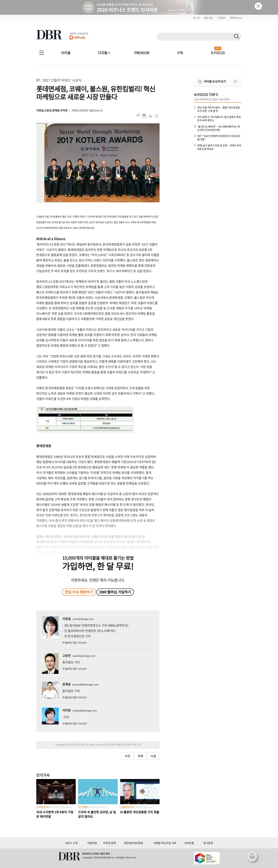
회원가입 (208, 18)
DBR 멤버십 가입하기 (115, 592)
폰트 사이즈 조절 (150, 116)
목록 (140, 756)
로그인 (197, 18)
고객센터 (221, 18)
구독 (180, 53)
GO (235, 81)
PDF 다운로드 (144, 116)
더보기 (138, 115)
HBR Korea (236, 18)
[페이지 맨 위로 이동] (253, 857)
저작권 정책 (109, 843)
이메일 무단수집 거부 (165, 843)
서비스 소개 (71, 843)
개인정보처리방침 (133, 843)
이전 (128, 756)
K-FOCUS (218, 53)
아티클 (66, 53)
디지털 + (104, 53)
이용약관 (92, 843)
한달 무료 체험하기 (79, 592)
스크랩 (156, 116)
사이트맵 (189, 843)
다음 (153, 756)
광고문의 (208, 843)
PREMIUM (142, 53)
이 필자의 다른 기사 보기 (75, 643)
